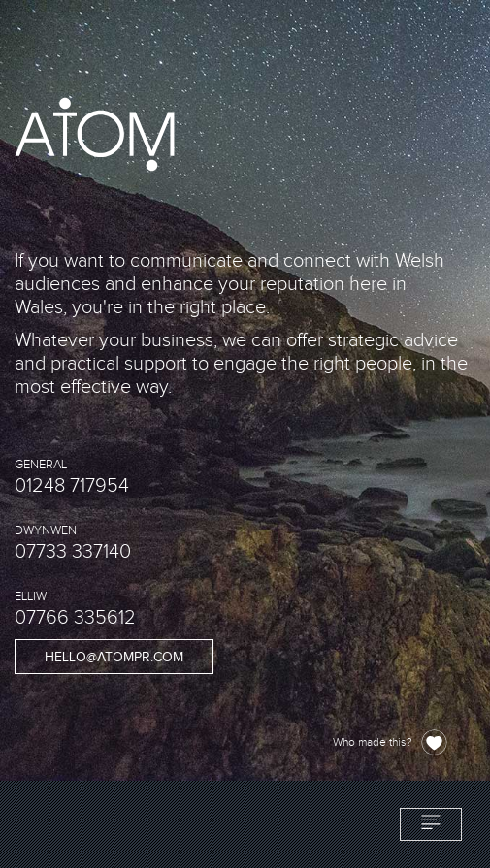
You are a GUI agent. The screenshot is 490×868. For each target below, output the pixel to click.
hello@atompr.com (114, 658)
